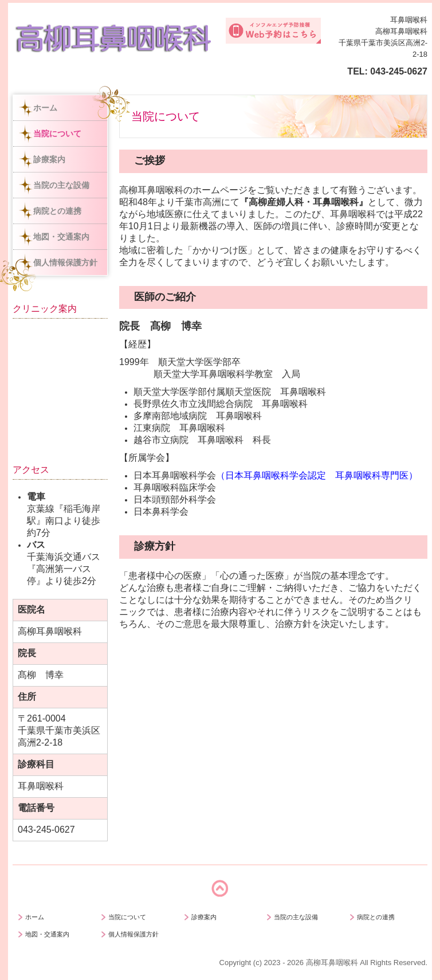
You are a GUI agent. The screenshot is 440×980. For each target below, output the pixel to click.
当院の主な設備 (61, 185)
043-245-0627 (399, 71)
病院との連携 (57, 211)
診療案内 (49, 159)
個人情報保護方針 (65, 262)
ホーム (45, 108)
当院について (57, 134)
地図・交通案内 (61, 237)
